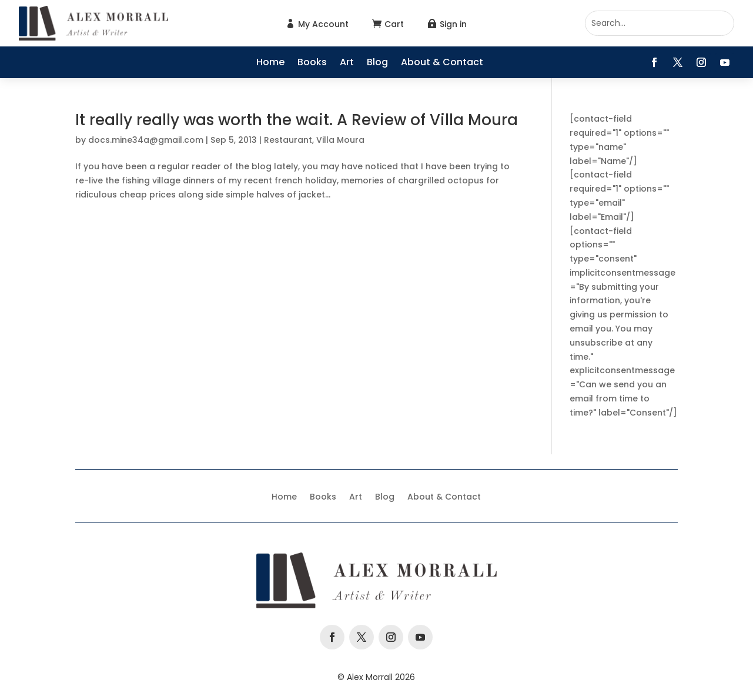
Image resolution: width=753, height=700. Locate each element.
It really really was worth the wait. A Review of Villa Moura (297, 120)
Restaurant (288, 140)
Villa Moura (340, 140)
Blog (377, 63)
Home (270, 63)
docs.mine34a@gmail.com (146, 140)
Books (312, 63)
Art (347, 63)
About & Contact (442, 63)
